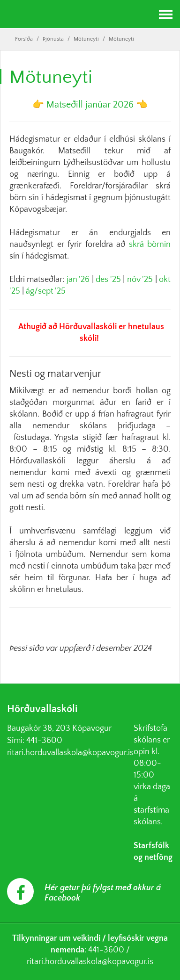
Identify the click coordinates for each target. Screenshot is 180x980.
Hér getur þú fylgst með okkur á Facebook (103, 893)
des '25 (108, 280)
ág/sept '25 (46, 291)
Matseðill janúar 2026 (90, 105)
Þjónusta (53, 39)
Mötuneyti (86, 39)
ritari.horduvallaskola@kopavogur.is (70, 753)
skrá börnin (150, 245)
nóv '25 (140, 280)
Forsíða (24, 39)
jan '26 (78, 280)
